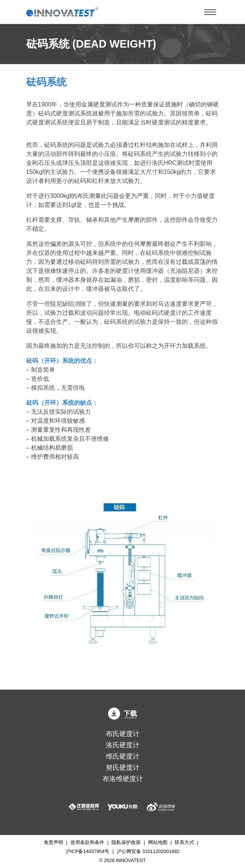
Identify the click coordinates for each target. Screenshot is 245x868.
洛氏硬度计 (123, 745)
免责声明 (53, 842)
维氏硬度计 (123, 756)
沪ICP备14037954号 (87, 851)
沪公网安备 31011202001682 (148, 851)
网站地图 (158, 842)
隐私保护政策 (126, 842)
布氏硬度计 (123, 734)
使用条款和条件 (87, 842)
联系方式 (184, 842)
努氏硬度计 (123, 768)
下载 (123, 714)
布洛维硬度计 (123, 779)
